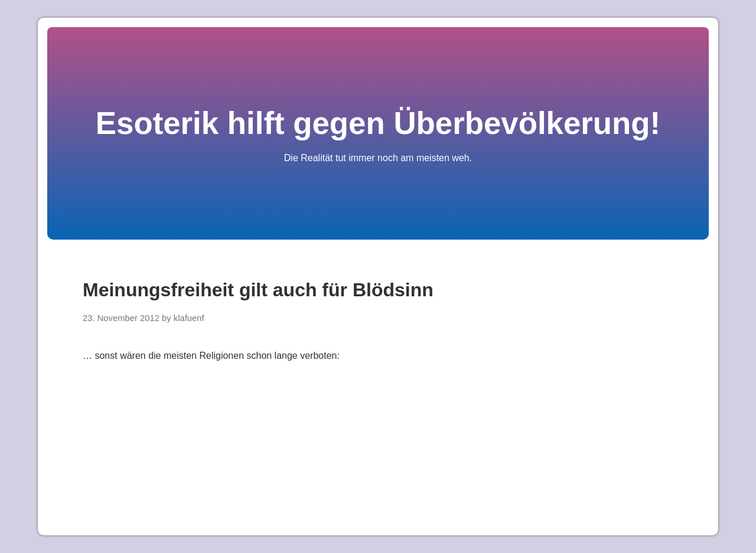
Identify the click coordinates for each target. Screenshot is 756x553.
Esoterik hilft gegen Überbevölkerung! (378, 123)
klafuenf (189, 318)
